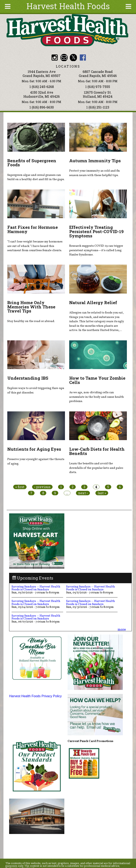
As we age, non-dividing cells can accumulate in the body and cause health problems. (97, 397)
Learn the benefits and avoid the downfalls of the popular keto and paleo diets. (96, 468)
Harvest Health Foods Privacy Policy (35, 696)
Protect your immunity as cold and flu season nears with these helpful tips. (94, 173)
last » (102, 493)
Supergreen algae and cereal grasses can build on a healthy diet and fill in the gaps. (36, 177)
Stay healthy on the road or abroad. (31, 321)
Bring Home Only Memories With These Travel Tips (31, 307)
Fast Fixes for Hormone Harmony (33, 229)
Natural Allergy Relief (93, 302)
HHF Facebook (83, 58)
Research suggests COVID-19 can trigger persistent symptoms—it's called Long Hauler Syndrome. (96, 250)
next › (83, 493)
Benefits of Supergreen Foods (32, 163)
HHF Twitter (73, 58)
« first (20, 487)
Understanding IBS (28, 378)
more (122, 629)
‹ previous (42, 487)
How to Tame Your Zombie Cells (97, 380)
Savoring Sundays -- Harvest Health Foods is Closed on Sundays (36, 588)
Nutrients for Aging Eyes (34, 449)
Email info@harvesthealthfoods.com (64, 58)
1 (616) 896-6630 (42, 107)
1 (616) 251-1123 (98, 107)
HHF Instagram (55, 58)
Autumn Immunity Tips (95, 161)
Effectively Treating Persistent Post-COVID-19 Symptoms (96, 231)
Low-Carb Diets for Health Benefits (97, 451)
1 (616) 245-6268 (42, 87)
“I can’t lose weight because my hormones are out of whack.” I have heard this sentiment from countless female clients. (35, 246)
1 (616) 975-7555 (98, 87)
